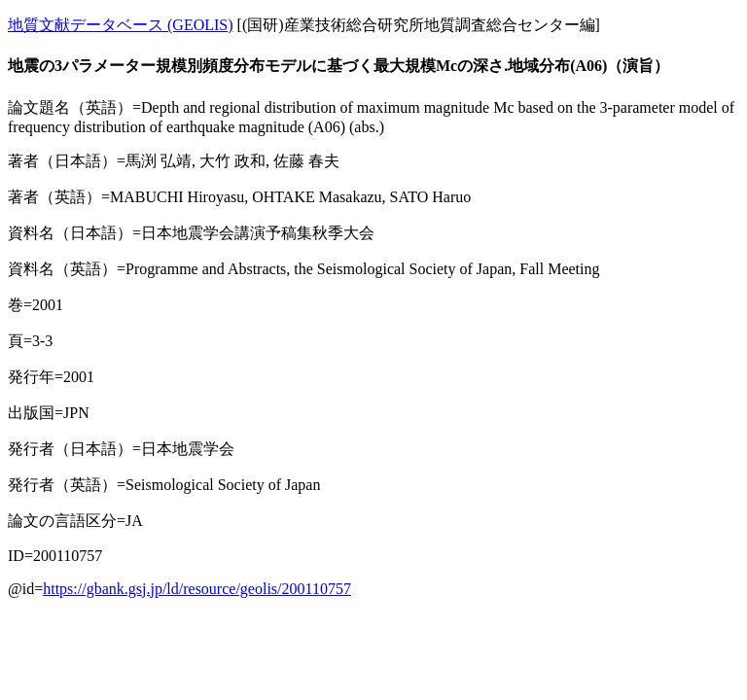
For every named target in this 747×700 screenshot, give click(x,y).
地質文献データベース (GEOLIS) (121, 25)
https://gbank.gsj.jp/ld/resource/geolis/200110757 (197, 589)
